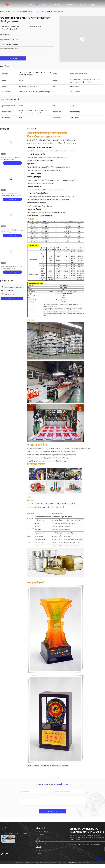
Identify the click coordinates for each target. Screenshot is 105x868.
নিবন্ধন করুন (99, 849)
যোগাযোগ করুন (71, 5)
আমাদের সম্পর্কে (56, 5)
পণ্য (37, 5)
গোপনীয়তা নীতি (20, 862)
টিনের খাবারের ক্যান (46, 766)
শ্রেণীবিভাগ (30, 514)
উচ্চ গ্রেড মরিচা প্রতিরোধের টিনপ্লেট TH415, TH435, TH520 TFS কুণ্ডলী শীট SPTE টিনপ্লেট (12, 196)
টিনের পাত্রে (36, 766)
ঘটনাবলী (83, 5)
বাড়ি (30, 5)
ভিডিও (45, 5)
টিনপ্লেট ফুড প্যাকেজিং (15, 12)
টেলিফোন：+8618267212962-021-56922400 (14, 833)
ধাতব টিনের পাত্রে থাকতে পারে (60, 766)
